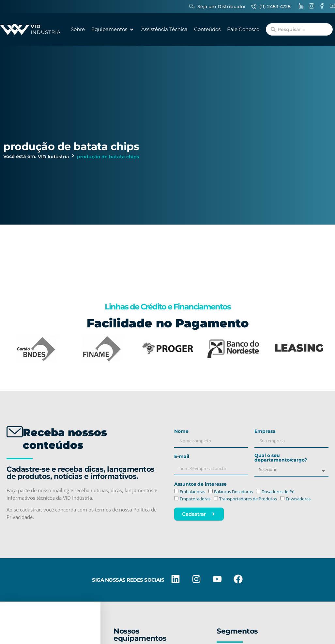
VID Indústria (53, 157)
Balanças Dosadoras (233, 492)
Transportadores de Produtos (248, 499)
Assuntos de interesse (200, 484)
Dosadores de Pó (278, 492)
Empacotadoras (195, 499)
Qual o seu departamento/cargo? (281, 458)
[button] (113, 30)
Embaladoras (192, 492)
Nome (181, 432)
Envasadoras (298, 499)
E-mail (182, 457)
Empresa (265, 432)
